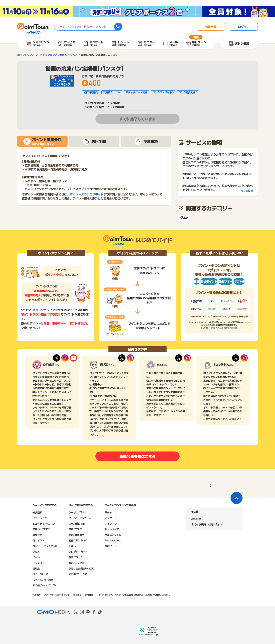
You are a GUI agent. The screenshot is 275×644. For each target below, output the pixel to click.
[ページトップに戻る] (237, 498)
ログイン (244, 27)
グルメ (184, 218)
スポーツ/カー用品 (43, 580)
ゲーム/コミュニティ (80, 518)
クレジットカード (78, 552)
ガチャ (108, 512)
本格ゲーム (111, 546)
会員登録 (211, 27)
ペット (36, 557)
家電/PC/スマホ (41, 529)
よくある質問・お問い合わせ (207, 524)
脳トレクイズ (112, 529)
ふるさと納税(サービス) (81, 568)
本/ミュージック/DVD (45, 546)
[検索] (118, 27)
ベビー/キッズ (40, 574)
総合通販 (37, 512)
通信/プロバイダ (78, 540)
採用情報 (89, 595)
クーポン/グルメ (78, 512)
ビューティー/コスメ (44, 524)
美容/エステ (75, 529)
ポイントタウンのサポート (87, 194)
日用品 (36, 568)
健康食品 (37, 535)
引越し (72, 546)
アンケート (111, 518)
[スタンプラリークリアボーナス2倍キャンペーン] (137, 12)
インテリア (38, 563)
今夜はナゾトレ (113, 535)
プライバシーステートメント (57, 595)
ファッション (40, 518)
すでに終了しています (137, 119)
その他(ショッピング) (44, 585)
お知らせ (196, 519)
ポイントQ (111, 524)
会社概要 (77, 595)
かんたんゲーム (113, 540)
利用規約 (36, 595)
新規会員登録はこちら (137, 456)
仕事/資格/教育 (77, 524)
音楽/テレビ (75, 557)
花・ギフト (38, 540)
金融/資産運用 (76, 535)
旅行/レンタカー (78, 563)
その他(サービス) (78, 574)
